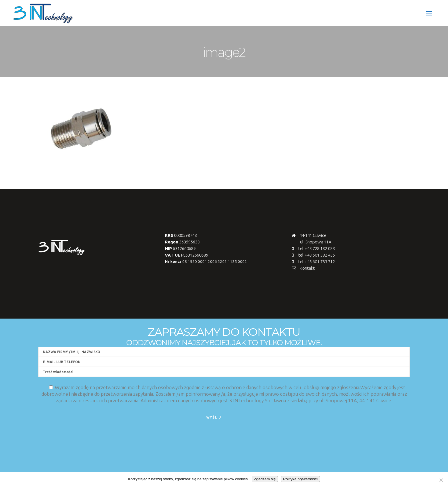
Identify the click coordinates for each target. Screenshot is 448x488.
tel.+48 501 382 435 (317, 255)
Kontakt (307, 268)
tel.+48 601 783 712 (317, 262)
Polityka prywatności (300, 479)
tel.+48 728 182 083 (317, 248)
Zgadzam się (265, 479)
